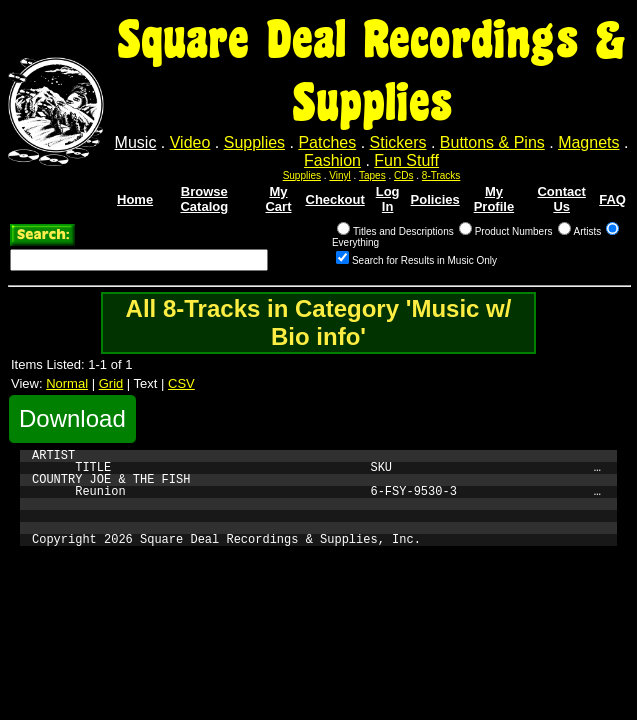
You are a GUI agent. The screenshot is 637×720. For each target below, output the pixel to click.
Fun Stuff (406, 160)
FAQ (612, 199)
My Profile (494, 199)
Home (135, 199)
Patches (327, 142)
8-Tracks (441, 175)
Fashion (332, 160)
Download (72, 418)
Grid (111, 383)
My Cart (278, 199)
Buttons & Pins (492, 142)
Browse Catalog (204, 199)
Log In (388, 199)
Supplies (254, 142)
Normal (67, 383)
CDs (403, 175)
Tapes (372, 175)
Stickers (398, 142)
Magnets (588, 142)
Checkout (335, 199)
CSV (181, 383)
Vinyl (340, 175)
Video (190, 142)
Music (136, 142)
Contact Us (561, 199)
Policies (435, 199)
